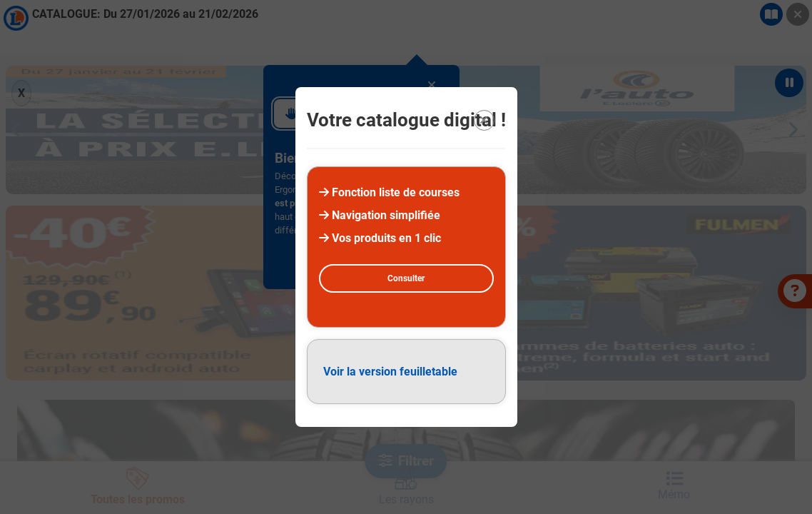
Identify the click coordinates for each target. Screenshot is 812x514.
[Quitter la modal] (484, 120)
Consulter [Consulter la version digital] (406, 278)
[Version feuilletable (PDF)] (406, 372)
